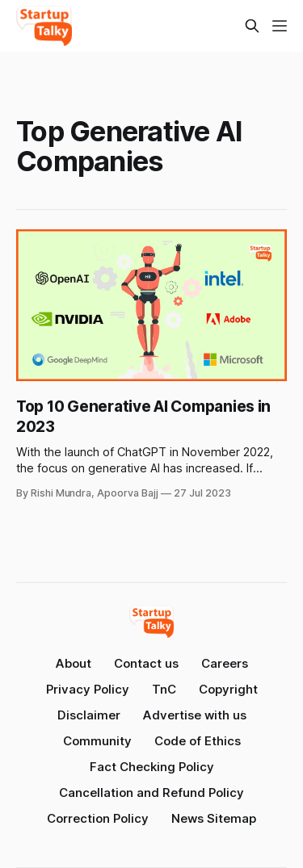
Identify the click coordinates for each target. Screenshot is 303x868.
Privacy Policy (88, 689)
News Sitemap (214, 818)
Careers (225, 663)
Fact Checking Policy (152, 767)
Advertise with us (195, 715)
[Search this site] (252, 26)
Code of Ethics (198, 741)
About (74, 663)
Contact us (146, 663)
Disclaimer (89, 715)
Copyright (228, 689)
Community (97, 741)
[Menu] (280, 26)
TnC (164, 689)
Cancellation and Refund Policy (151, 793)
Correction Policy (98, 818)
